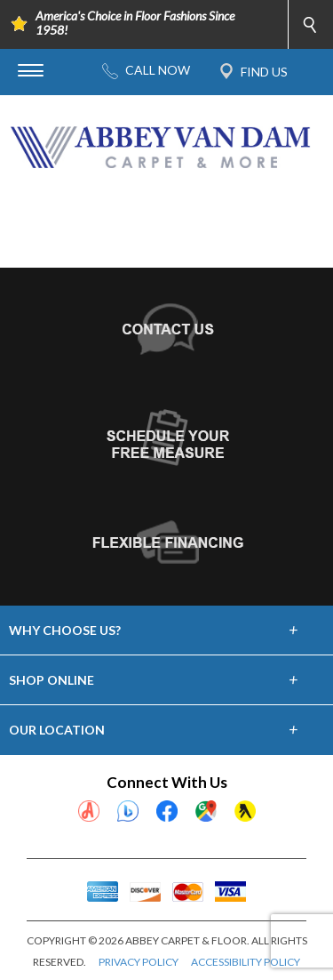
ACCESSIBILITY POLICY (246, 962)
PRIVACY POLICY (139, 962)
